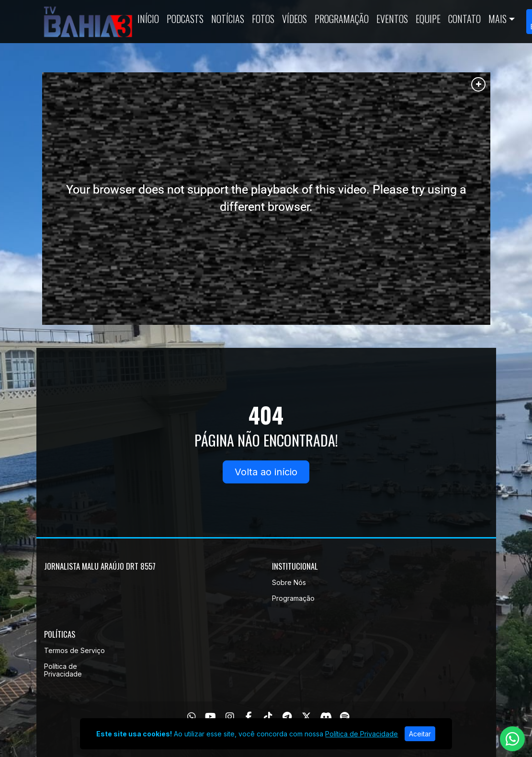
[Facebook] (249, 717)
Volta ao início (266, 472)
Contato (464, 19)
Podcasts (185, 19)
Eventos (392, 19)
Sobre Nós (289, 582)
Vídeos (294, 19)
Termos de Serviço (74, 650)
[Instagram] (230, 717)
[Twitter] (306, 717)
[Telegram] (287, 717)
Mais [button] (498, 19)
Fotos (263, 19)
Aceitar (420, 734)
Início (148, 19)
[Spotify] (345, 717)
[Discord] (326, 717)
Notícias (228, 19)
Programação (342, 19)
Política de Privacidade (63, 670)
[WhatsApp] (192, 717)
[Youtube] (210, 717)
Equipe (428, 19)
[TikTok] (268, 717)
